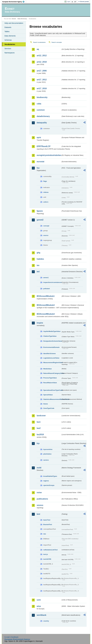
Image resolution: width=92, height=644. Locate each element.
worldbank (41, 615)
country (46, 621)
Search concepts (57, 42)
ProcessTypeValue (50, 378)
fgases (40, 211)
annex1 (46, 278)
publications (42, 499)
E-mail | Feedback (11, 637)
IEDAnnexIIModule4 (46, 314)
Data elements (10, 36)
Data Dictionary (22, 19)
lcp (38, 443)
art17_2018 (42, 88)
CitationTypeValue (50, 336)
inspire (40, 323)
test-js (46, 554)
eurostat (40, 162)
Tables (7, 32)
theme (46, 404)
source (46, 235)
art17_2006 (42, 71)
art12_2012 (42, 56)
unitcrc (46, 202)
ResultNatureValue (50, 383)
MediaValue (47, 369)
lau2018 (40, 435)
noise (39, 492)
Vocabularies (10, 44)
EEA (14, 2)
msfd (39, 468)
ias (38, 265)
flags (45, 181)
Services (8, 49)
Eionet (14, 19)
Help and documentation (14, 23)
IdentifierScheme (49, 354)
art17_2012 (42, 80)
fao (38, 168)
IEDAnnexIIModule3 (46, 305)
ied (38, 272)
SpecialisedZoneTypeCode (52, 390)
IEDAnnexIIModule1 (46, 296)
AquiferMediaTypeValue (52, 331)
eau (45, 534)
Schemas (8, 40)
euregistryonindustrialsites (49, 155)
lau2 (39, 428)
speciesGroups (49, 485)
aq (38, 49)
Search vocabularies (39, 42)
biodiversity (42, 97)
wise (39, 606)
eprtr (39, 137)
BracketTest (48, 524)
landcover (41, 416)
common (41, 110)
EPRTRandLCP (44, 146)
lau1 (39, 422)
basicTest (47, 520)
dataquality (42, 123)
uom (39, 600)
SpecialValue (48, 395)
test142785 (47, 559)
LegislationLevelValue (51, 358)
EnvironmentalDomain (51, 347)
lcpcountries (48, 449)
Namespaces (9, 53)
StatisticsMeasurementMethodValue (52, 399)
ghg (38, 253)
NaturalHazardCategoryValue (52, 373)
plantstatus (47, 454)
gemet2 (40, 220)
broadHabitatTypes (50, 476)
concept (46, 226)
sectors (46, 460)
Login (68, 2)
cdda (39, 104)
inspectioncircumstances (52, 282)
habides (40, 259)
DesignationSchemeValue (52, 341)
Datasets (8, 27)
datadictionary (43, 116)
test (38, 514)
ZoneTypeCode (49, 408)
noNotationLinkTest (50, 550)
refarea (46, 192)
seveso (40, 505)
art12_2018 (42, 62)
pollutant (46, 289)
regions (46, 481)
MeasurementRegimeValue (52, 362)
